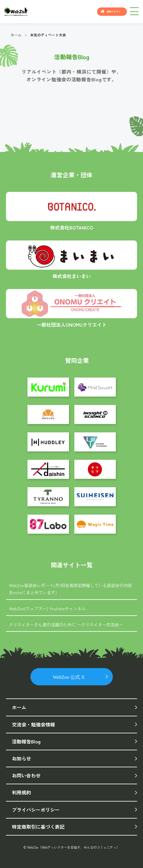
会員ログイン (114, 11)
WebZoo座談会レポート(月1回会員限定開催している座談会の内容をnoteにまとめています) (70, 589)
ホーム (16, 35)
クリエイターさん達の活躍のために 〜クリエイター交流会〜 (66, 625)
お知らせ (21, 758)
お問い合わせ (26, 775)
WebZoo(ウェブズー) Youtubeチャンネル (47, 608)
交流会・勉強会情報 (33, 724)
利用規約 (21, 792)
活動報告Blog (26, 741)
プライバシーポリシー (36, 810)
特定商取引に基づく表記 (38, 827)
